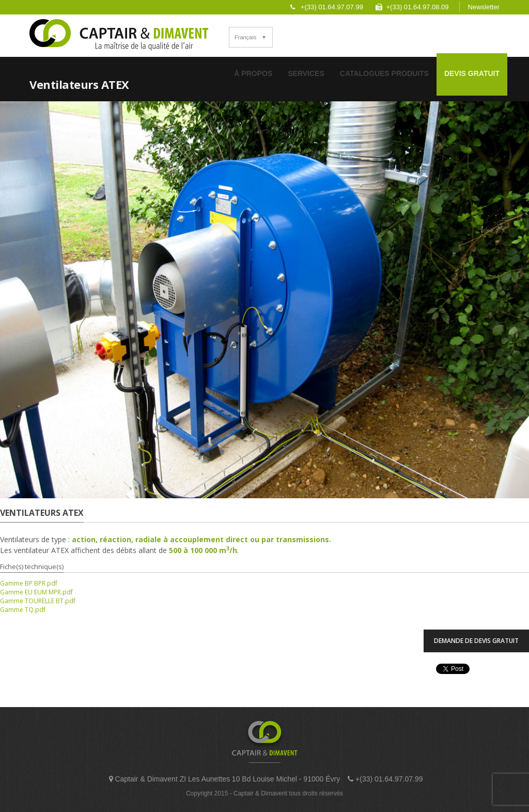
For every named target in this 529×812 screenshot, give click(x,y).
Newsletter (484, 7)
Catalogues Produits (384, 73)
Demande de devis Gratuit (476, 641)
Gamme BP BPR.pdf (29, 583)
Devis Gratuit (472, 73)
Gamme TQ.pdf (23, 610)
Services (306, 73)
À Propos (253, 73)
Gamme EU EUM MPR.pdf (36, 592)
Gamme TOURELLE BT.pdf (38, 601)
